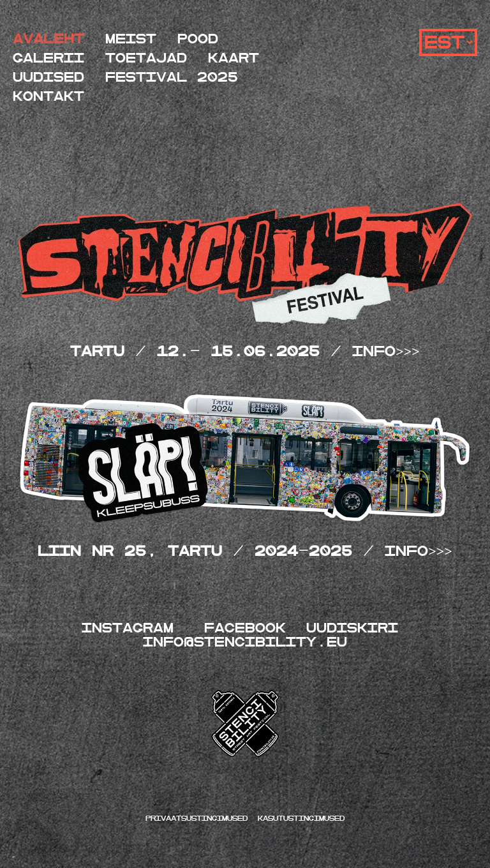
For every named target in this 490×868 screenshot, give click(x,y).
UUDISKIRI (352, 628)
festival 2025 (172, 78)
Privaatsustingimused (199, 819)
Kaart (234, 58)
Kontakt (48, 97)
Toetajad (146, 58)
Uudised (48, 78)
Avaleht (48, 39)
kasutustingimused (301, 819)
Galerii (48, 58)
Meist (131, 39)
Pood (198, 39)
